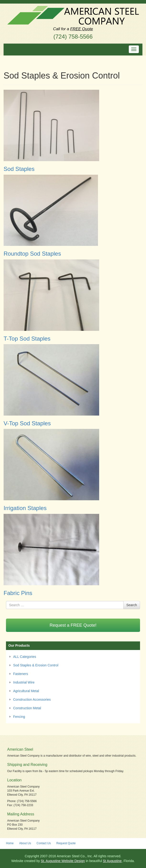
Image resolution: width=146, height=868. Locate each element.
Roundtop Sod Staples (32, 254)
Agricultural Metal (26, 691)
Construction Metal (27, 708)
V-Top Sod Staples (27, 423)
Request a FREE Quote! (73, 625)
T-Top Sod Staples (27, 339)
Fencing (19, 717)
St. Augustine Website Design (63, 861)
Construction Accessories (32, 699)
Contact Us (44, 843)
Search (132, 605)
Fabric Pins (18, 593)
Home (10, 843)
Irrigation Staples (25, 508)
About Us (25, 843)
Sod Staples (19, 169)
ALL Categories (25, 657)
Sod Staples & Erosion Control (36, 665)
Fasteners (21, 674)
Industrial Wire (24, 682)
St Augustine (112, 861)
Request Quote (66, 843)
